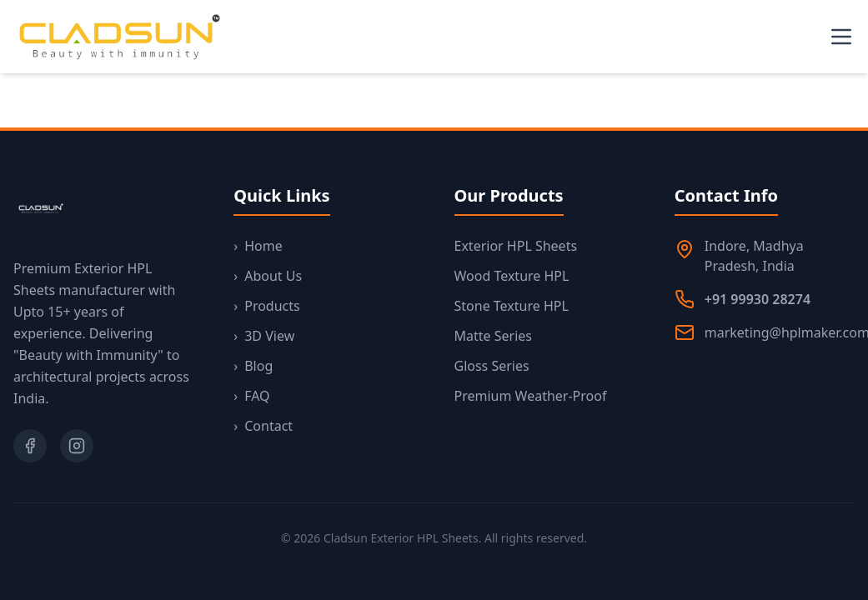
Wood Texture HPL (512, 276)
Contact (263, 426)
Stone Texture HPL (512, 306)
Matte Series (493, 336)
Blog (253, 366)
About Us (268, 276)
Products (266, 306)
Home (258, 246)
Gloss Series (492, 366)
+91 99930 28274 (758, 299)
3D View (264, 336)
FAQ (251, 396)
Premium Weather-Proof (531, 396)
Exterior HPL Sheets (516, 246)
